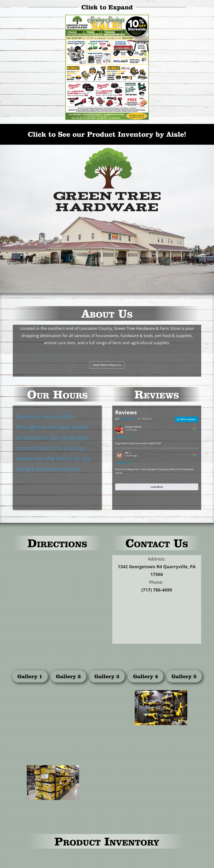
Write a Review (186, 419)
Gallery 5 (184, 676)
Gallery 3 (107, 676)
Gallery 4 (146, 676)
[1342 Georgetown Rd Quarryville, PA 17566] (57, 599)
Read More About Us (107, 365)
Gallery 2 (68, 676)
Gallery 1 (30, 676)
